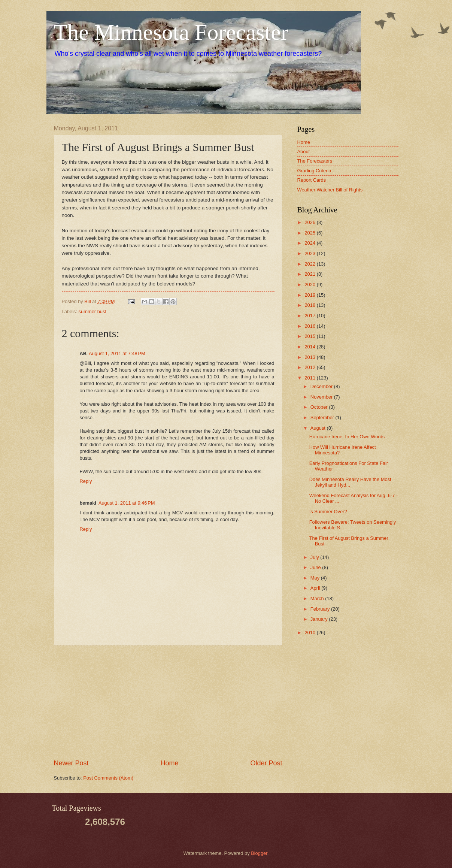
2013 (310, 357)
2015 (310, 336)
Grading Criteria (314, 171)
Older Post (266, 763)
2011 (310, 378)
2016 (310, 326)
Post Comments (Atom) (108, 778)
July (315, 557)
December (322, 386)
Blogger (259, 853)
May (316, 578)
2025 (310, 233)
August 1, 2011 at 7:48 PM (117, 353)
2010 (310, 633)
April (316, 588)
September (323, 418)
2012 (310, 367)
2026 (310, 222)
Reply (86, 481)
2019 (310, 295)
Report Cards (312, 180)
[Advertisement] (168, 702)
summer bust (92, 311)
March (318, 598)
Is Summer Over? (328, 512)
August (319, 428)
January (320, 619)
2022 (310, 264)
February (321, 609)
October (320, 407)
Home (169, 763)
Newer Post (71, 763)
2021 (310, 274)
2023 (310, 253)
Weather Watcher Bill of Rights (330, 190)
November (322, 397)
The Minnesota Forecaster (171, 32)
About (304, 152)
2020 (310, 285)
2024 (310, 243)
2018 (310, 305)
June (316, 567)
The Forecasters (315, 161)
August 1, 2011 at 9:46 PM (127, 503)
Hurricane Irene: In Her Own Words (347, 437)
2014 (310, 347)
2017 (310, 316)
